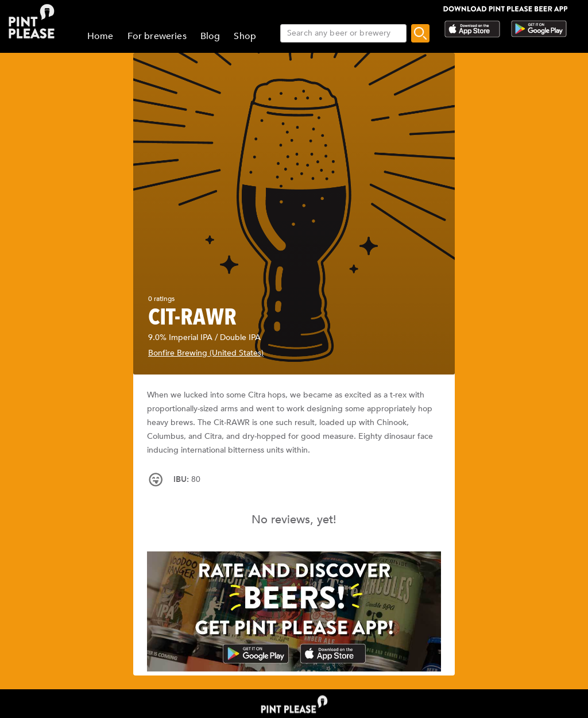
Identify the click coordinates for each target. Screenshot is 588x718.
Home (100, 36)
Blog (210, 36)
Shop (245, 36)
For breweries (157, 36)
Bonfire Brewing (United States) (206, 353)
